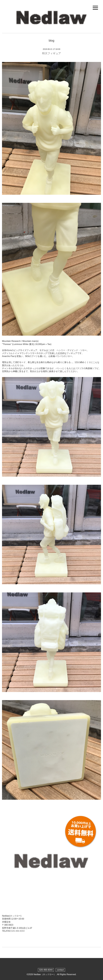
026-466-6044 (18, 931)
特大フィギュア (51, 53)
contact (60, 970)
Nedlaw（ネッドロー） (45, 974)
